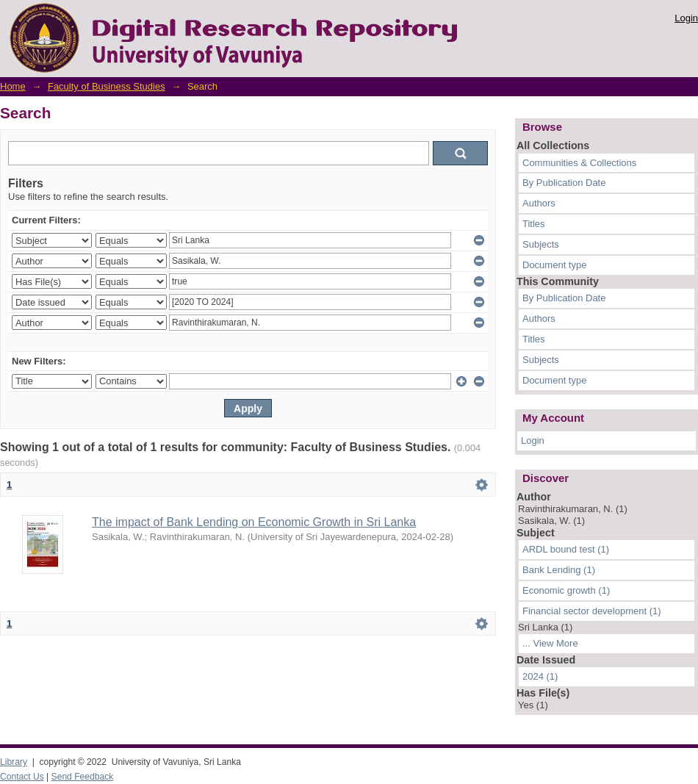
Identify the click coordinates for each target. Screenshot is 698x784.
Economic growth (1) (566, 590)
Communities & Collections (579, 163)
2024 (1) (540, 676)
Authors (539, 203)
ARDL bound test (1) (566, 549)
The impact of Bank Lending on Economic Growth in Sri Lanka (254, 522)
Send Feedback (83, 777)
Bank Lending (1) (559, 570)
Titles (534, 224)
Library (14, 762)
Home (13, 86)
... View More (550, 643)
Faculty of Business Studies (107, 86)
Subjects (541, 244)
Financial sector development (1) (592, 611)
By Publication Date (564, 183)
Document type (554, 265)
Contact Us (22, 777)
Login (686, 18)
